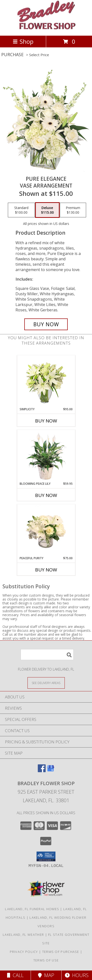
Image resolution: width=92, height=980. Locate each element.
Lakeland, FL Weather (23, 935)
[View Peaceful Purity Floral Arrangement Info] (46, 530)
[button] (46, 856)
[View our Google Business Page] (51, 771)
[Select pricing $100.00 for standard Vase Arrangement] (21, 210)
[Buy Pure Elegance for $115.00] (46, 324)
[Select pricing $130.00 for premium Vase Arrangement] (73, 210)
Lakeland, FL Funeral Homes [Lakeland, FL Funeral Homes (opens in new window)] (32, 909)
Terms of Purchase (61, 952)
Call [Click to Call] (15, 975)
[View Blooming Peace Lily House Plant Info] (46, 456)
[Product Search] (47, 655)
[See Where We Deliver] (46, 683)
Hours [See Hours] (77, 975)
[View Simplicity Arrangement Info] (46, 381)
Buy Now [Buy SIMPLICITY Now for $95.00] (46, 421)
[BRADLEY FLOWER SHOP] (46, 28)
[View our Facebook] (42, 771)
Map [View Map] (46, 975)
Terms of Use (46, 960)
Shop (23, 41)
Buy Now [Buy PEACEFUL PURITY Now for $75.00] (46, 570)
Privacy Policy (24, 952)
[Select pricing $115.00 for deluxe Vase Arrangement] (47, 210)
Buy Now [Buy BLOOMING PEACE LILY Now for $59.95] (46, 495)
